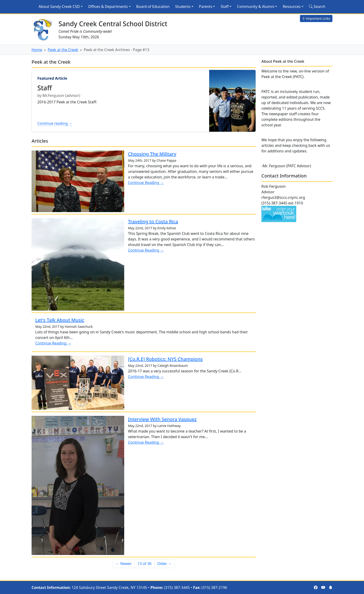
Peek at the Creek (63, 50)
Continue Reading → (146, 183)
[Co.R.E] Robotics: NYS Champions (165, 359)
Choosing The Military (152, 154)
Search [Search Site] (317, 7)
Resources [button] (292, 7)
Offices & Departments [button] (108, 7)
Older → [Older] (165, 564)
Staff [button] (225, 7)
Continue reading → (55, 123)
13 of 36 (144, 564)
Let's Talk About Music (60, 320)
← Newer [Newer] (124, 564)
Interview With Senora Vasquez (162, 419)
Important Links (316, 18)
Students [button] (183, 7)
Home (37, 50)
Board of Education (153, 7)
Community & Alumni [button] (256, 7)
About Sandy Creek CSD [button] (59, 7)
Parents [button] (206, 7)
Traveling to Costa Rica (153, 222)
